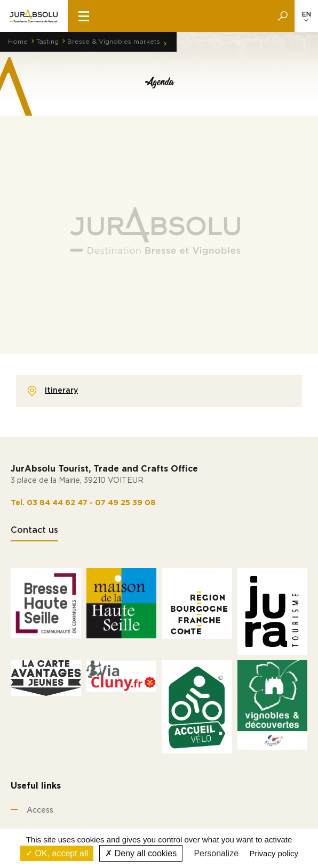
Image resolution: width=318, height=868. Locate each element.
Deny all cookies (141, 853)
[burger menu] (84, 16)
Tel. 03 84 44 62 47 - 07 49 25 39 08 (83, 503)
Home (18, 42)
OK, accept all (57, 853)
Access (40, 810)
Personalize (216, 853)
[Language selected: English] (306, 16)
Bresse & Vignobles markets (114, 42)
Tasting (47, 42)
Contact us (34, 530)
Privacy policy (274, 853)
